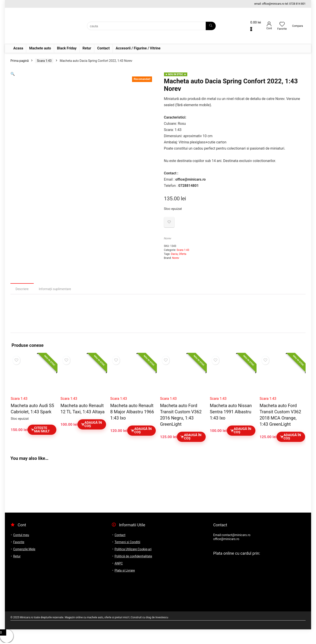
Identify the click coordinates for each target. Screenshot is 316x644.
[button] (13, 74)
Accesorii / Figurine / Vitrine (138, 48)
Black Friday (67, 48)
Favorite (19, 542)
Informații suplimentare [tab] (55, 289)
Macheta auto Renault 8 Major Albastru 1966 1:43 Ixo (132, 412)
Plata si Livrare (125, 570)
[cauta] (211, 26)
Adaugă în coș (91, 424)
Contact (103, 48)
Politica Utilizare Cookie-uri (133, 549)
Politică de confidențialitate (133, 556)
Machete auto (40, 48)
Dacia (174, 254)
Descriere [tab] (22, 289)
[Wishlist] (282, 25)
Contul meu (21, 535)
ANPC (119, 563)
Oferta (183, 254)
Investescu (162, 617)
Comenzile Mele (24, 549)
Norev (168, 238)
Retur (87, 48)
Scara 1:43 (44, 61)
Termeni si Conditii (127, 542)
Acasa (18, 48)
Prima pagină (20, 61)
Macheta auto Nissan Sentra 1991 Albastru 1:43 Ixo (231, 412)
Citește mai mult (40, 430)
